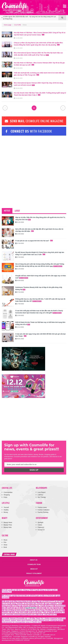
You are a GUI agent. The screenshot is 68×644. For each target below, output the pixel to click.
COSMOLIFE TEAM (34, 564)
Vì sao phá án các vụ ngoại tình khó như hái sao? (34, 241)
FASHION (39, 503)
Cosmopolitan (8, 492)
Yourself (6, 507)
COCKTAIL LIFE (7, 488)
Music (5, 540)
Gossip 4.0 (41, 530)
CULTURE (18, 25)
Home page (8, 25)
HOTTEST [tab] (7, 210)
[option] (30, 19)
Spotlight (40, 522)
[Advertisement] (20, 154)
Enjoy (5, 497)
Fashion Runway (43, 512)
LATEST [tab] (17, 211)
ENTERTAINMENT (42, 518)
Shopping (7, 495)
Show (5, 545)
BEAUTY (5, 518)
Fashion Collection (44, 510)
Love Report (42, 492)
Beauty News (8, 522)
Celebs (40, 525)
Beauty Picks (8, 525)
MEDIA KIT (34, 569)
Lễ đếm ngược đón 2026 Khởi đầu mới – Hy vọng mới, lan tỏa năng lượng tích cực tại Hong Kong (29, 18)
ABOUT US (34, 560)
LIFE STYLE (6, 503)
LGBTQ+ (41, 495)
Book (5, 547)
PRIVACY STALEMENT (34, 573)
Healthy (6, 510)
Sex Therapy (42, 497)
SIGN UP (34, 470)
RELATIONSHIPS (41, 488)
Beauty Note (8, 527)
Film (5, 542)
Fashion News (42, 507)
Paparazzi (41, 527)
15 (34, 108)
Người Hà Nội (31, 608)
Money (6, 512)
